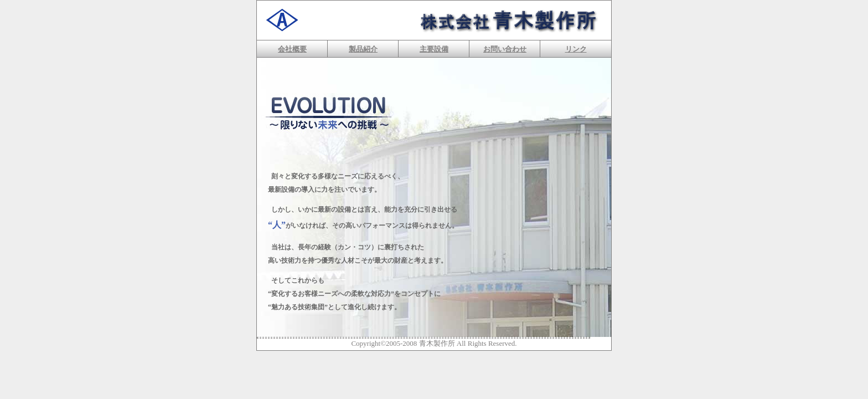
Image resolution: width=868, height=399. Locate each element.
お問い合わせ (505, 49)
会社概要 (292, 49)
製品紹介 (363, 49)
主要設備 (434, 49)
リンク (576, 49)
